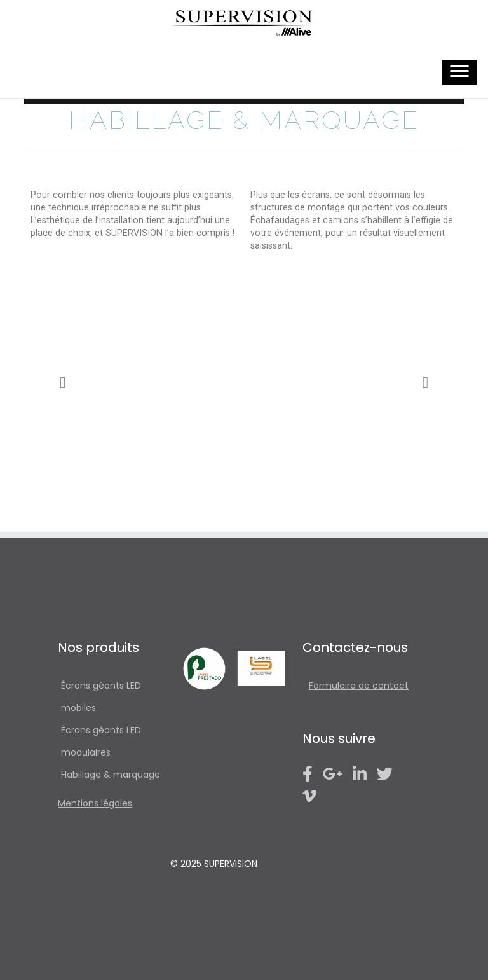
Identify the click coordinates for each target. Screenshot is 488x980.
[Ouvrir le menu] (459, 72)
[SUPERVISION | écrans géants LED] (244, 24)
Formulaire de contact (359, 686)
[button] (63, 383)
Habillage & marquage (111, 775)
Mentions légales (95, 803)
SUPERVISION (231, 864)
